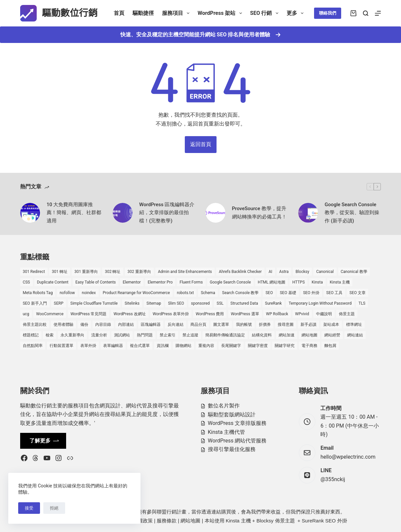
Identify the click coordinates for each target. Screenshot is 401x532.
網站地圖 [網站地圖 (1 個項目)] (309, 335)
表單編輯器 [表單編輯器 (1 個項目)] (113, 346)
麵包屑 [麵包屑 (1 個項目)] (330, 346)
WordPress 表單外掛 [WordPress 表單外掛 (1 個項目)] (171, 314)
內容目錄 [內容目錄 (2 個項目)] (103, 324)
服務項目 (177, 13)
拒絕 (54, 508)
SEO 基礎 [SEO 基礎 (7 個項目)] (288, 293)
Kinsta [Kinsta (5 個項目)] (317, 282)
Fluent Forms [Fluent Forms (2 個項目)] (191, 282)
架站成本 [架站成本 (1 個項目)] (331, 324)
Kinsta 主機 (238, 521)
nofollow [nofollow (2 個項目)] (67, 293)
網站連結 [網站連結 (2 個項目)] (355, 335)
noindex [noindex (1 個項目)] (89, 293)
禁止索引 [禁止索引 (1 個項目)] (168, 335)
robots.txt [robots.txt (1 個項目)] (185, 293)
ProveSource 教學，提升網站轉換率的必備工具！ (259, 213)
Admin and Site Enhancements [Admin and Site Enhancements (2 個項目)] (185, 272)
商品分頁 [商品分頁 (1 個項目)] (198, 324)
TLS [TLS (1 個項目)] (362, 303)
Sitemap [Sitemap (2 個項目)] (154, 303)
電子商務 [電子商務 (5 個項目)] (309, 346)
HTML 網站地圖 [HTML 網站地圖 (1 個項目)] (272, 282)
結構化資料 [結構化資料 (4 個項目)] (262, 335)
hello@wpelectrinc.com (348, 457)
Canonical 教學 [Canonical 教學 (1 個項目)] (354, 272)
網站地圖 (190, 521)
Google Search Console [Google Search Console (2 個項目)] (230, 282)
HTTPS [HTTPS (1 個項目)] (299, 282)
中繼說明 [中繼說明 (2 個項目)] (324, 314)
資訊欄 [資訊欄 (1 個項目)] (163, 346)
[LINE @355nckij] (307, 475)
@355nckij (333, 479)
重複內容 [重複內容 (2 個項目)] (206, 346)
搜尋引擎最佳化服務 (232, 449)
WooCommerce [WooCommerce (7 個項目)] (50, 314)
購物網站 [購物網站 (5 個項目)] (183, 346)
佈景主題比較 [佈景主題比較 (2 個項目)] (35, 324)
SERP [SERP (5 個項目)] (59, 303)
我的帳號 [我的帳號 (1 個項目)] (244, 324)
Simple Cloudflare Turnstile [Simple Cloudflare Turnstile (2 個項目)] (94, 303)
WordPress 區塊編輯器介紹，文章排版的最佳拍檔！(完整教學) (167, 213)
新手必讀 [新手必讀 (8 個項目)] (308, 324)
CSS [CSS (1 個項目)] (26, 282)
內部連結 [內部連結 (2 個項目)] (126, 324)
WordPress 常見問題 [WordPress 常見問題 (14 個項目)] (88, 314)
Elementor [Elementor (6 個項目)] (132, 282)
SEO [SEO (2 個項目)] (269, 293)
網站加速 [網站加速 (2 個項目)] (287, 335)
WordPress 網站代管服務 (237, 441)
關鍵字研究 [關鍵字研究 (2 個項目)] (285, 346)
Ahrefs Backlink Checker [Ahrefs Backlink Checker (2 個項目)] (240, 272)
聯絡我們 (328, 13)
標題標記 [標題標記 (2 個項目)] (31, 335)
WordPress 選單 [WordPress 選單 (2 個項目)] (245, 314)
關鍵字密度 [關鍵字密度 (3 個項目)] (258, 346)
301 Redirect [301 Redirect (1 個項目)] (34, 272)
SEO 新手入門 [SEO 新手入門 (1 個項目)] (35, 303)
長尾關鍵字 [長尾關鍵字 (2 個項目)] (231, 346)
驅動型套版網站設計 (232, 415)
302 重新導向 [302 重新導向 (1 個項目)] (139, 272)
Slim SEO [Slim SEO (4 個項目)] (176, 303)
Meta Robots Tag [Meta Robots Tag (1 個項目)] (38, 293)
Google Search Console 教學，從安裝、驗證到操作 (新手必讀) (352, 213)
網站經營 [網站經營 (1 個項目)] (332, 335)
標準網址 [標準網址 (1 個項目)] (354, 324)
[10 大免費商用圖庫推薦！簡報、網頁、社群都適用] (30, 213)
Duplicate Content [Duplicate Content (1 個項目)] (53, 282)
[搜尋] (366, 13)
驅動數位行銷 (70, 13)
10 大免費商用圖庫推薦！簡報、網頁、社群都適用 (74, 213)
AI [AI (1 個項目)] (271, 272)
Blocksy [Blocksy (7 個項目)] (302, 272)
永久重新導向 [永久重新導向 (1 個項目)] (72, 335)
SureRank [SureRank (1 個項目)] (274, 303)
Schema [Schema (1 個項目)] (208, 293)
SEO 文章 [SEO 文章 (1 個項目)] (358, 293)
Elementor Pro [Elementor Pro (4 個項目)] (160, 282)
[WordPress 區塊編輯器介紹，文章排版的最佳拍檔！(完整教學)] (123, 213)
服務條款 (167, 521)
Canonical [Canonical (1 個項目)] (325, 272)
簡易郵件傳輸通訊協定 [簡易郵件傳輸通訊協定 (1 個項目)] (225, 335)
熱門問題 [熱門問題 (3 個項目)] (145, 335)
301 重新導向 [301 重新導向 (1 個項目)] (86, 272)
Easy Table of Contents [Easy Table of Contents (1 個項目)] (96, 282)
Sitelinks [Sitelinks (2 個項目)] (132, 303)
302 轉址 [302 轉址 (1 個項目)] (113, 272)
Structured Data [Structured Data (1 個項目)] (244, 303)
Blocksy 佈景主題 (276, 521)
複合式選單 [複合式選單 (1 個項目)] (140, 346)
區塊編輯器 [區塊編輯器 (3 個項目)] (151, 324)
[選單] (378, 13)
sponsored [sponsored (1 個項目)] (200, 303)
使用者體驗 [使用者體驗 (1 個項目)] (63, 324)
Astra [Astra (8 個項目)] (284, 272)
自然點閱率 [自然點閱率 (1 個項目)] (33, 346)
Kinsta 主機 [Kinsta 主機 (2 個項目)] (340, 282)
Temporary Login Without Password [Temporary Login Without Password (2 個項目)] (320, 303)
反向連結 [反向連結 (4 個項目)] (176, 324)
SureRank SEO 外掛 (324, 521)
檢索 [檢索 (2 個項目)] (50, 335)
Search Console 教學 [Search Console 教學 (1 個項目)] (240, 293)
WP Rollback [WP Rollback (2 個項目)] (277, 314)
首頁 (119, 13)
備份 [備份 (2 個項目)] (84, 324)
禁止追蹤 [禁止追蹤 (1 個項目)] (190, 335)
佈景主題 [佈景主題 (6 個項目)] (347, 314)
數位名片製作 (224, 406)
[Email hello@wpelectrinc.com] (307, 453)
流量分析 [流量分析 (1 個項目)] (99, 335)
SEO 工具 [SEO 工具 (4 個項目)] (334, 293)
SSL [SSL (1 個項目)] (220, 303)
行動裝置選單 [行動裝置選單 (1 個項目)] (61, 346)
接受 (29, 508)
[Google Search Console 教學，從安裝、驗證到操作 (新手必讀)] (308, 213)
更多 (296, 13)
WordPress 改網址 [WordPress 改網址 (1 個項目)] (129, 314)
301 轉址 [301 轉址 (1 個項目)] (60, 272)
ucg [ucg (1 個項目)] (26, 314)
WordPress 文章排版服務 (237, 423)
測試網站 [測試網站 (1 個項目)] (122, 335)
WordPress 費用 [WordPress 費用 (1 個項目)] (210, 314)
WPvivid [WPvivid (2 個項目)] (302, 314)
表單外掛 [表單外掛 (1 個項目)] (88, 346)
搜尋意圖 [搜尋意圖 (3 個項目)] (286, 324)
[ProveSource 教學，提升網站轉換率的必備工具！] (216, 213)
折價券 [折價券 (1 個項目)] (265, 324)
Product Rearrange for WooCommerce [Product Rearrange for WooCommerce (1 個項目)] (136, 293)
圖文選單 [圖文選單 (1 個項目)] (221, 324)
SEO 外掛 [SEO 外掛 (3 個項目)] (311, 293)
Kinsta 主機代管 (227, 432)
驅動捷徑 (143, 13)
